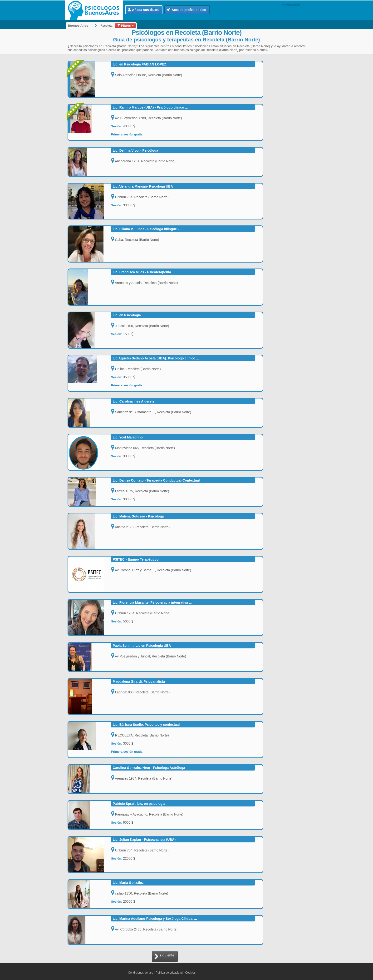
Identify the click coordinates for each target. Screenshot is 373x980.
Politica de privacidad (169, 973)
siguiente (164, 957)
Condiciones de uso (140, 973)
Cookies (190, 973)
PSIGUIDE (291, 5)
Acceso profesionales (186, 10)
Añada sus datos (143, 10)
